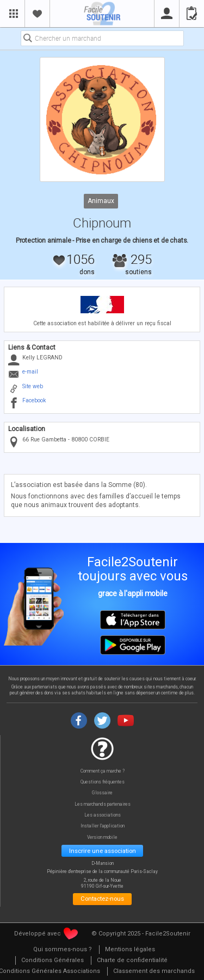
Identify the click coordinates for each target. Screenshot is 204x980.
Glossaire (102, 793)
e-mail (30, 372)
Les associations (103, 815)
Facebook (34, 400)
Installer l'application (103, 826)
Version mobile (102, 837)
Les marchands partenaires (103, 804)
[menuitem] (63, 950)
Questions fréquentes (103, 782)
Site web (33, 386)
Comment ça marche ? (103, 771)
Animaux (101, 200)
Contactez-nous (102, 899)
